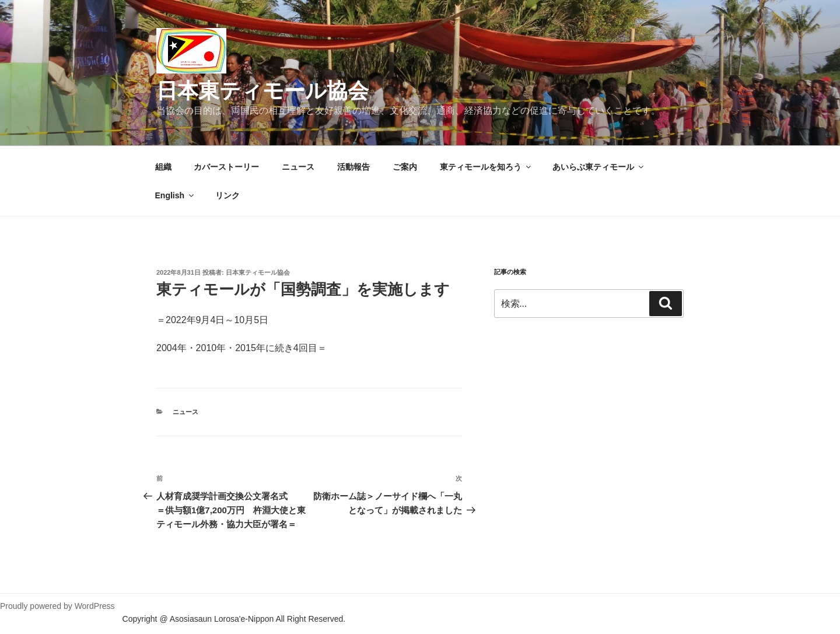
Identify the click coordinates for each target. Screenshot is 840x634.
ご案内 (405, 167)
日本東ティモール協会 (262, 91)
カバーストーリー (226, 167)
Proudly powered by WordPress (57, 606)
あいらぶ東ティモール (599, 167)
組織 (163, 167)
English (176, 195)
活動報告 (353, 167)
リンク (228, 195)
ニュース (298, 167)
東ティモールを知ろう (486, 167)
